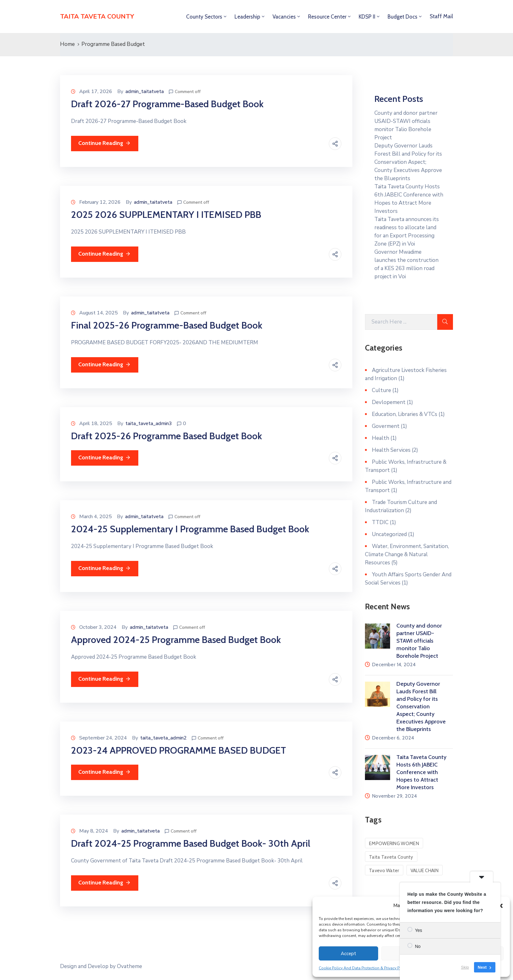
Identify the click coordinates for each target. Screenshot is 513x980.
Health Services (391, 450)
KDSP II (367, 17)
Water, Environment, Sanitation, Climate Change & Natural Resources (407, 554)
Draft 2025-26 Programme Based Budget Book (166, 436)
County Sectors (204, 17)
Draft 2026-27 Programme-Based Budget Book (167, 104)
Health (381, 438)
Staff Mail (441, 16)
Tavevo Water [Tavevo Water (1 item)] (384, 871)
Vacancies (284, 17)
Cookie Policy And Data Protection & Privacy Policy (363, 968)
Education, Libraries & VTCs (405, 414)
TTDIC (380, 522)
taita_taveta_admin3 (149, 424)
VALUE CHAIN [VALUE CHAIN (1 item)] (425, 871)
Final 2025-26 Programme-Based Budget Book (167, 325)
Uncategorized (389, 534)
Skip (465, 967)
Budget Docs (403, 17)
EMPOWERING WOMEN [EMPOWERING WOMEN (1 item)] (394, 844)
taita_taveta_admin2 (163, 738)
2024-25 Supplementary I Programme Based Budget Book (190, 529)
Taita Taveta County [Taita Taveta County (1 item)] (391, 857)
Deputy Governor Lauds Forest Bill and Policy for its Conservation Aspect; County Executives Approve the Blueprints (408, 162)
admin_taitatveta (145, 91)
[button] (500, 905)
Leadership (247, 17)
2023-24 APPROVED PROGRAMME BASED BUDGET (179, 750)
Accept (348, 954)
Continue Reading (105, 143)
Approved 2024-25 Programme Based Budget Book (176, 640)
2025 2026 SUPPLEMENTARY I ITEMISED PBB (166, 215)
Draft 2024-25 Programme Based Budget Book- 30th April (191, 843)
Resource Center (327, 17)
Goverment (386, 426)
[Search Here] (401, 322)
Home (67, 44)
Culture (381, 390)
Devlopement (389, 402)
